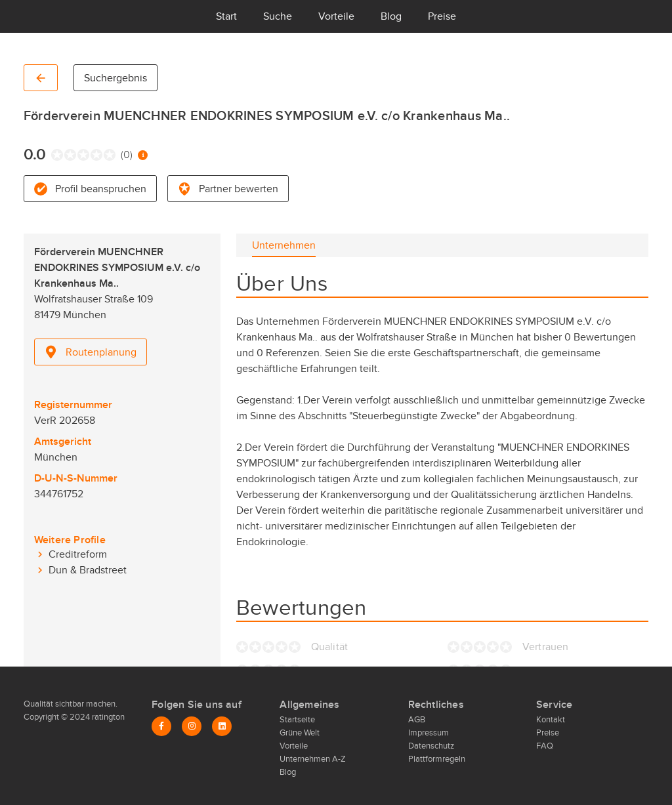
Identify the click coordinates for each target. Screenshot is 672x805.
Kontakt (551, 720)
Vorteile (336, 16)
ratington (107, 717)
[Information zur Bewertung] (143, 155)
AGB (417, 720)
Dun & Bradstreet (88, 570)
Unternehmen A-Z (313, 759)
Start (226, 16)
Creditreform (78, 554)
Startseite (297, 720)
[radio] (54, 155)
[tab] (284, 245)
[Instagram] (192, 726)
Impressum (429, 733)
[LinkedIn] (222, 726)
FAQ (545, 746)
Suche (278, 16)
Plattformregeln (437, 759)
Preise (442, 16)
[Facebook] (161, 726)
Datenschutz (431, 746)
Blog (391, 16)
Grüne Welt (300, 733)
